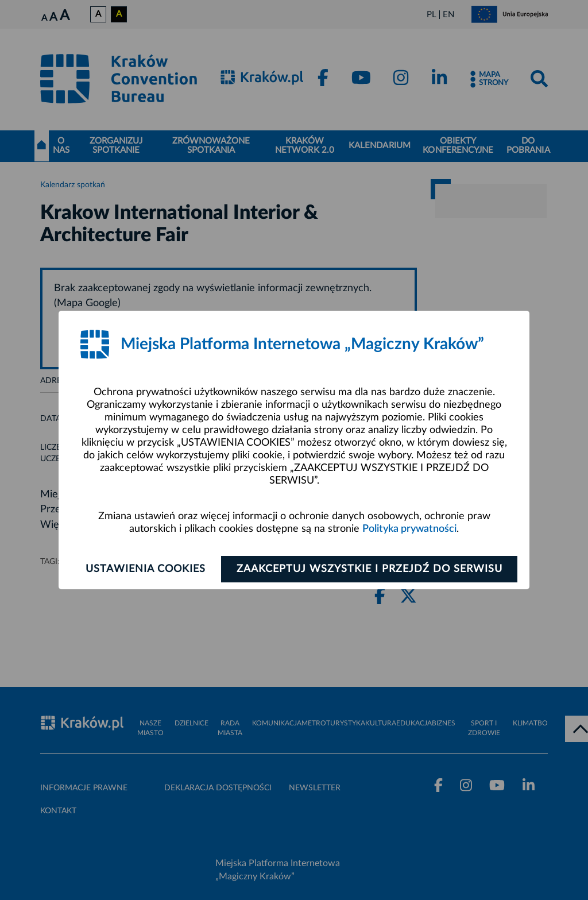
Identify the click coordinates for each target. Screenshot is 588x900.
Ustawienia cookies (146, 569)
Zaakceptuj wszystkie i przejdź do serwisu (370, 569)
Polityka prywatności (409, 529)
